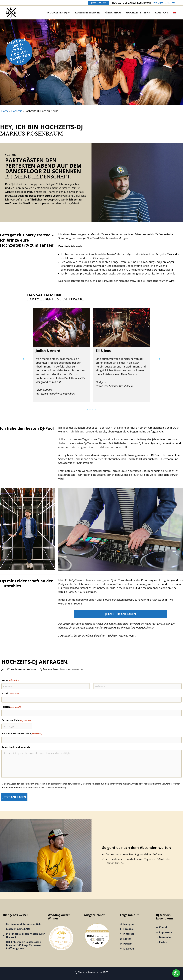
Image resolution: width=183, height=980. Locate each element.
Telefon (11, 707)
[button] (99, 3)
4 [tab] (96, 410)
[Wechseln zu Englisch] (175, 12)
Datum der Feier (16, 720)
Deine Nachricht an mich (16, 747)
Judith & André (48, 351)
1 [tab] (87, 410)
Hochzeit (17, 111)
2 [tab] (90, 410)
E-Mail (10, 694)
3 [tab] (93, 410)
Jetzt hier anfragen (121, 614)
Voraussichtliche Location (22, 734)
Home (5, 111)
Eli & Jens (103, 351)
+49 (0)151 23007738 (164, 3)
